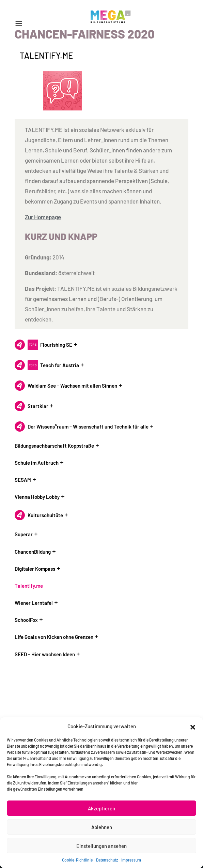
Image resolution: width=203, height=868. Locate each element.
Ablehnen (102, 827)
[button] (193, 726)
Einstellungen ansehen (101, 846)
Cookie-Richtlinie (77, 860)
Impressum (131, 860)
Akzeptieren (101, 808)
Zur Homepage (43, 217)
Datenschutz (107, 860)
